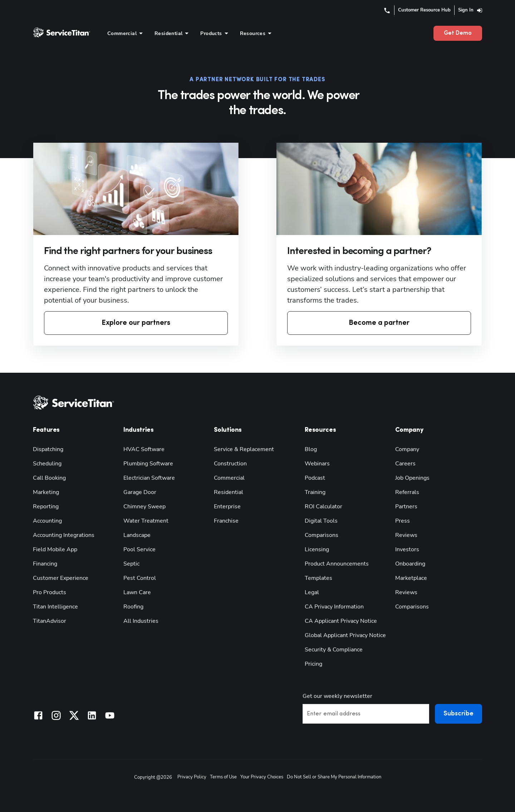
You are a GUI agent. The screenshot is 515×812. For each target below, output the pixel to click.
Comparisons (322, 535)
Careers (405, 464)
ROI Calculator (323, 507)
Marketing (46, 492)
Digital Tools (321, 521)
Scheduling (47, 464)
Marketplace (411, 578)
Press (403, 521)
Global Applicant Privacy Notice (345, 635)
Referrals (407, 492)
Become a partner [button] (379, 323)
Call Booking (49, 478)
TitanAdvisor (50, 621)
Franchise (226, 521)
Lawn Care (137, 592)
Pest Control (140, 578)
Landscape (137, 535)
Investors (407, 549)
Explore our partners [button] (136, 323)
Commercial (229, 478)
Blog (311, 449)
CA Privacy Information (334, 607)
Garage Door (140, 492)
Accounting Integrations (64, 535)
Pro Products (50, 592)
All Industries (141, 621)
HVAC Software (144, 449)
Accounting (47, 521)
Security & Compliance (334, 650)
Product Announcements (337, 564)
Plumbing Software (148, 464)
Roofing (133, 607)
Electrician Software (149, 478)
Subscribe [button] (458, 714)
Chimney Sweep (144, 507)
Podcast (315, 478)
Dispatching (48, 449)
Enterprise (227, 507)
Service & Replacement (244, 449)
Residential (229, 492)
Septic (131, 564)
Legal (312, 592)
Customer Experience (61, 578)
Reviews (406, 535)
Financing (45, 564)
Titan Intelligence (55, 607)
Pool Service (139, 549)
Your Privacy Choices (262, 777)
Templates (318, 578)
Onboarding (410, 564)
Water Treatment (146, 521)
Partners (406, 507)
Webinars (317, 464)
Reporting (46, 507)
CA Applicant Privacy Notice (341, 621)
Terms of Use (223, 777)
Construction (230, 464)
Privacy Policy (192, 777)
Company (407, 449)
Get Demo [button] (458, 33)
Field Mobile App (55, 549)
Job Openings (412, 478)
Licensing (317, 549)
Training (315, 492)
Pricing (313, 664)
